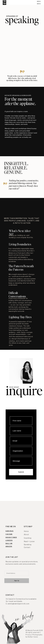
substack (10, 531)
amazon (9, 546)
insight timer (11, 537)
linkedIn (9, 540)
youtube (9, 534)
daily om (9, 543)
